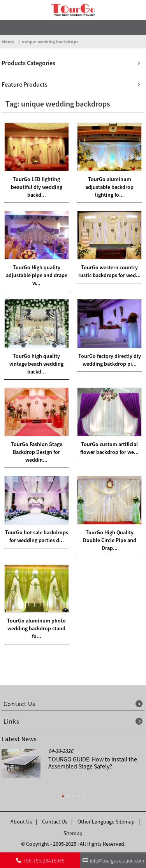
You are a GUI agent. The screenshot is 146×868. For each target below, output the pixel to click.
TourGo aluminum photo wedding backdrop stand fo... (36, 628)
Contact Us (55, 822)
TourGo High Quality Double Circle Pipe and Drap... (110, 540)
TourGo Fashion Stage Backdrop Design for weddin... (37, 452)
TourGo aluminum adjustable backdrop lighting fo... (109, 187)
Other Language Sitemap (106, 822)
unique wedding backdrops (50, 42)
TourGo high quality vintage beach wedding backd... (36, 364)
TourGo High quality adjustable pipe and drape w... (37, 275)
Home (8, 42)
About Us (21, 822)
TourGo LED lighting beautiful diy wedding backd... (37, 187)
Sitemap (73, 833)
